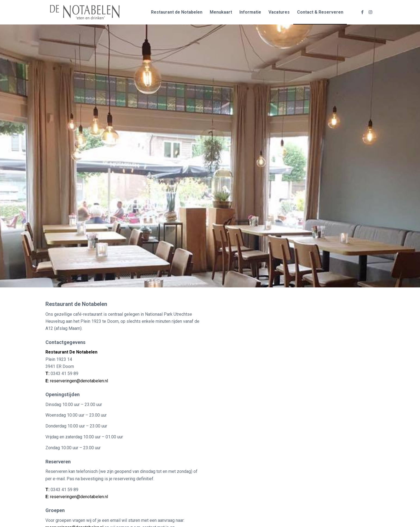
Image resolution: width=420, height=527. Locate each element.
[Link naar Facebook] (362, 12)
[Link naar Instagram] (370, 12)
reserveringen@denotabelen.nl (79, 381)
